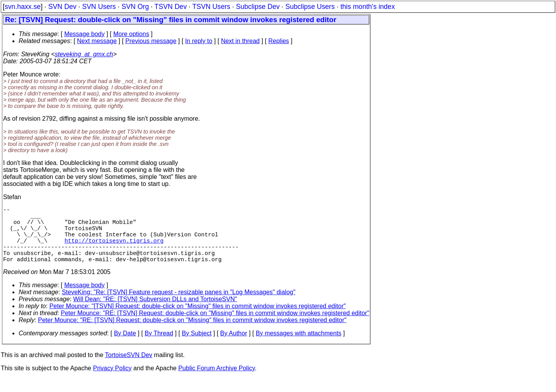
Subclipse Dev (258, 7)
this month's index (368, 7)
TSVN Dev (171, 7)
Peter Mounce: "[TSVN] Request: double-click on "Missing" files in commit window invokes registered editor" (197, 320)
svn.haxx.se (23, 7)
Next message (97, 41)
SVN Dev (62, 7)
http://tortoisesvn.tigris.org (114, 250)
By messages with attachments (299, 347)
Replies (279, 41)
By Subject (196, 347)
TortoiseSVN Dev (129, 369)
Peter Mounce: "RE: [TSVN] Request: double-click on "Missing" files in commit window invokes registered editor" (215, 327)
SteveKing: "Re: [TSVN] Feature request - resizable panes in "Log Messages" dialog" (179, 306)
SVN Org (135, 7)
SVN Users (99, 7)
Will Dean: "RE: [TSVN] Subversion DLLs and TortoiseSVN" (155, 313)
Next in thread (240, 41)
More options (131, 34)
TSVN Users (211, 7)
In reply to (199, 41)
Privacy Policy (112, 382)
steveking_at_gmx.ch (84, 54)
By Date (125, 347)
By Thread (159, 347)
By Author (234, 347)
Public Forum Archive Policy (216, 382)
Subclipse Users (310, 7)
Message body (84, 34)
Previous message (151, 41)
